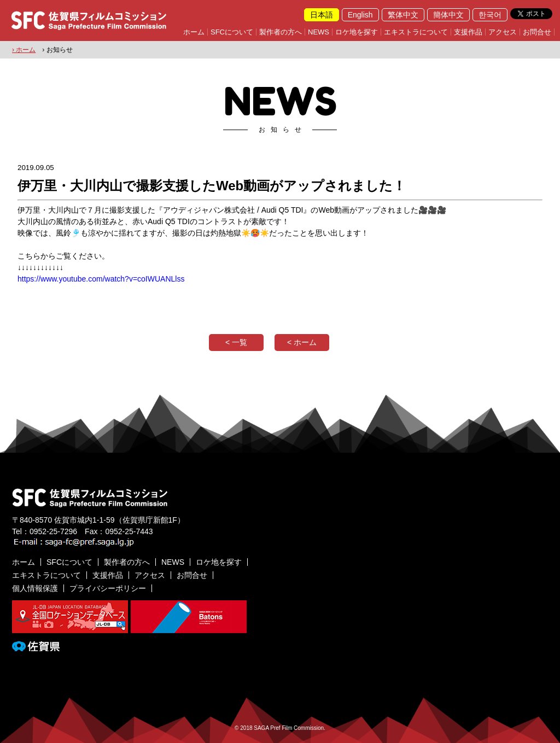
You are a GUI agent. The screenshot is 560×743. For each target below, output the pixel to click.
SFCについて (232, 32)
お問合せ (537, 32)
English (360, 15)
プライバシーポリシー (108, 588)
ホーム (194, 32)
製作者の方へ (281, 32)
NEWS (319, 32)
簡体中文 (448, 15)
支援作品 (468, 32)
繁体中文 (403, 15)
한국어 (490, 15)
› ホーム (24, 50)
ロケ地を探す (357, 32)
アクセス (503, 32)
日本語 (322, 15)
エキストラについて (416, 32)
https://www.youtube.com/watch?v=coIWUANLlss (101, 279)
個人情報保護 (35, 588)
